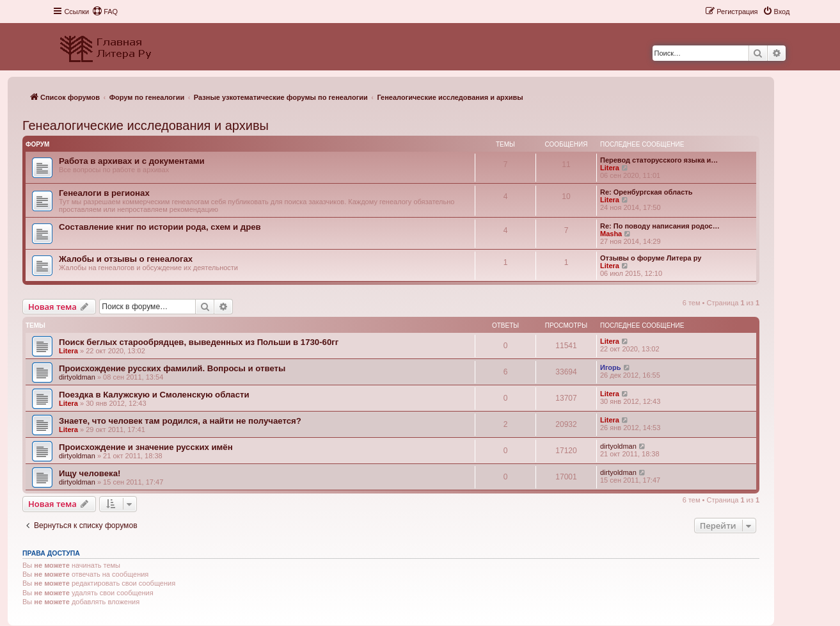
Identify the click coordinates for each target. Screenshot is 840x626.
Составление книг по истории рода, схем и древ (160, 227)
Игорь (611, 367)
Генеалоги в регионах (104, 193)
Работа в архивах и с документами (132, 161)
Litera (610, 168)
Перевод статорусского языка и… (659, 160)
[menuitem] (105, 12)
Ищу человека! (90, 473)
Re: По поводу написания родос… (660, 226)
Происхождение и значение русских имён (146, 447)
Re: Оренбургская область (646, 192)
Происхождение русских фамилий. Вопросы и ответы (172, 368)
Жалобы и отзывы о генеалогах (126, 259)
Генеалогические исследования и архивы (146, 125)
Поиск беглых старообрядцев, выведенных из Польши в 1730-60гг (199, 342)
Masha (611, 234)
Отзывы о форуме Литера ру (651, 258)
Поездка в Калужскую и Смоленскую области (154, 395)
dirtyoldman (77, 377)
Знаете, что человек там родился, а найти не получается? (180, 421)
